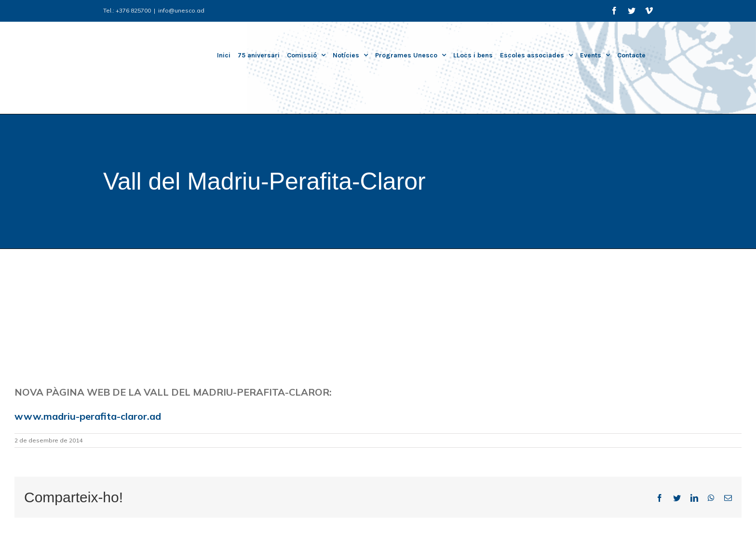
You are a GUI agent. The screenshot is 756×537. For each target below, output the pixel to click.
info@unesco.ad (181, 10)
